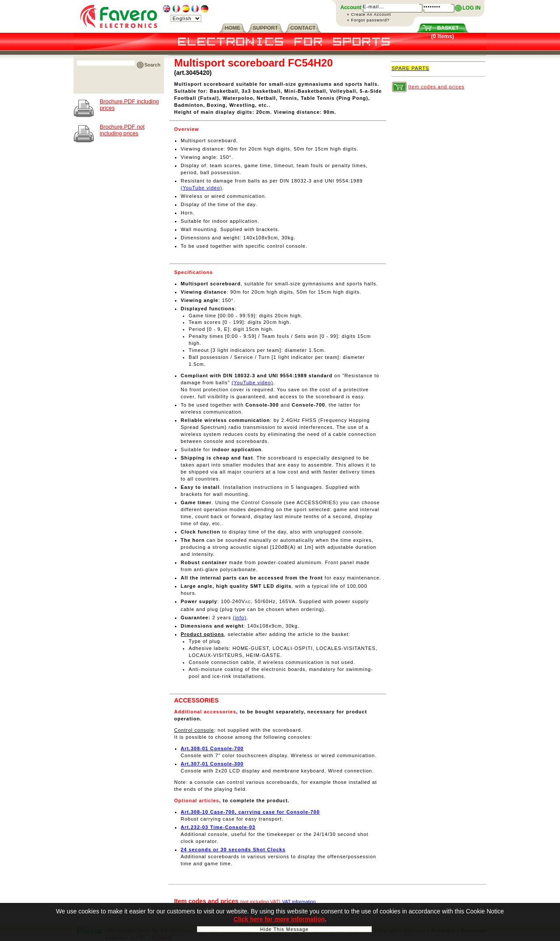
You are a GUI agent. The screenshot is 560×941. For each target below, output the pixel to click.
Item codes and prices (436, 87)
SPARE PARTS (410, 68)
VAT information (299, 902)
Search (152, 65)
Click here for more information (279, 920)
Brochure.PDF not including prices (122, 130)
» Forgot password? (368, 20)
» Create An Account (369, 14)
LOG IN (471, 8)
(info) (240, 618)
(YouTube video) (201, 188)
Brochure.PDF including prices (129, 105)
